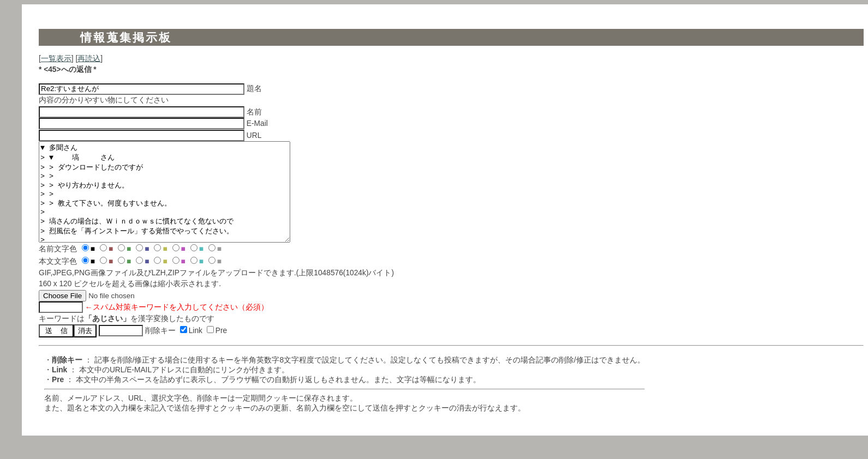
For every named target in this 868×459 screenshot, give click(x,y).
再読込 (89, 59)
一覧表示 (56, 59)
